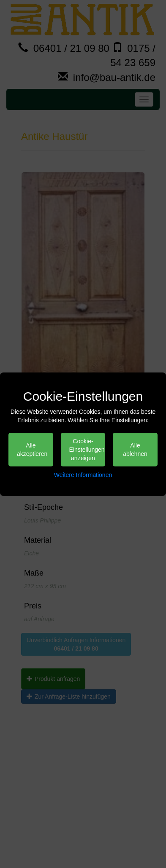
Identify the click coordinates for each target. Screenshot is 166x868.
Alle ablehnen (135, 450)
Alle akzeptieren (32, 450)
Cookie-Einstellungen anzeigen (87, 450)
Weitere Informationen (83, 475)
